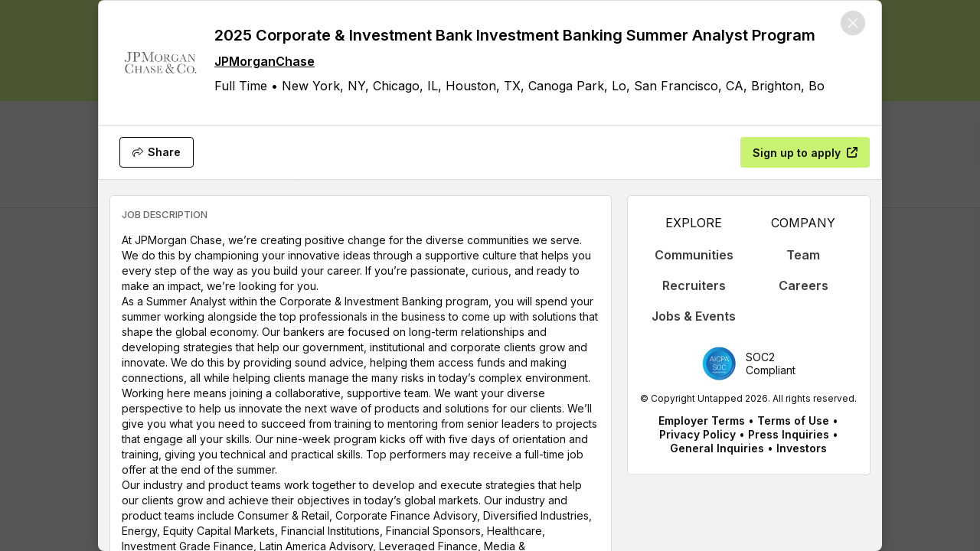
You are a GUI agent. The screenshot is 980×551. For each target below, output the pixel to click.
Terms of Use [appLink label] (793, 421)
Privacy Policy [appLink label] (697, 434)
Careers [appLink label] (804, 285)
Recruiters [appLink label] (694, 285)
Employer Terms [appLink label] (702, 421)
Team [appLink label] (803, 255)
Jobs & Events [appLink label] (694, 316)
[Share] (157, 152)
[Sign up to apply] (805, 152)
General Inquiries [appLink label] (717, 448)
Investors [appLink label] (802, 448)
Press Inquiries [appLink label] (789, 434)
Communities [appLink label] (694, 255)
